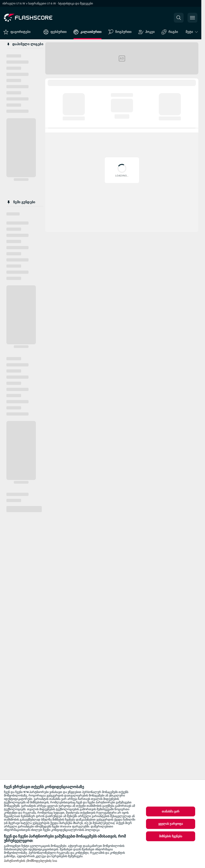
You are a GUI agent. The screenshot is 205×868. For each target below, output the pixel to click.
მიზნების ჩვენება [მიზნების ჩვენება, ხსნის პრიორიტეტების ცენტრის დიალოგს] (171, 836)
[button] (179, 18)
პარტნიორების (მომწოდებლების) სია (30, 861)
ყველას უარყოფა (171, 824)
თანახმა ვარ (171, 811)
